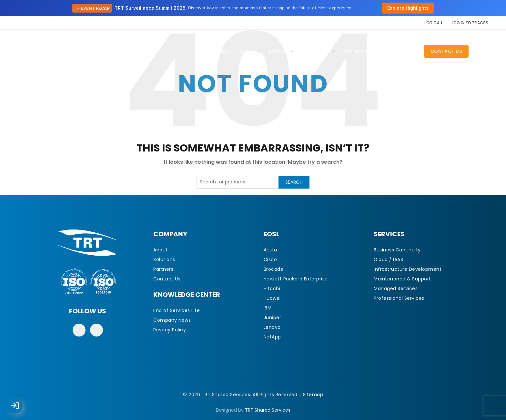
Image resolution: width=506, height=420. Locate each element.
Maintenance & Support (402, 279)
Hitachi (272, 288)
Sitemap (313, 395)
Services (278, 51)
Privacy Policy (170, 330)
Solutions (164, 259)
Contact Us (446, 51)
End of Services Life (177, 310)
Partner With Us (364, 51)
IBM (268, 308)
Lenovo (272, 327)
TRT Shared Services (268, 410)
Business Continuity (397, 250)
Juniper (273, 317)
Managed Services (396, 288)
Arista (270, 250)
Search (294, 182)
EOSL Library (316, 51)
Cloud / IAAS (388, 259)
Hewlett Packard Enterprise (296, 279)
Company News (172, 320)
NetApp (272, 337)
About (249, 51)
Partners (163, 269)
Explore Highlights (408, 8)
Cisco (270, 259)
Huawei (272, 298)
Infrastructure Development (408, 269)
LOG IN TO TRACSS (470, 23)
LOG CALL (434, 23)
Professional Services (399, 298)
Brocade (274, 269)
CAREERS (405, 51)
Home (224, 51)
